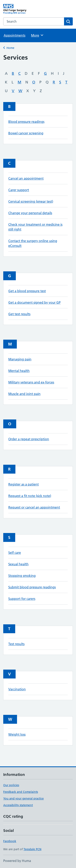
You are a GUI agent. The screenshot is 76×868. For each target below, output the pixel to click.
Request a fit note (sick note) (30, 496)
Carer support (19, 190)
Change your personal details (30, 213)
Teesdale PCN (32, 849)
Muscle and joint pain (24, 394)
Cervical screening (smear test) (31, 201)
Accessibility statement (18, 805)
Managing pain (20, 359)
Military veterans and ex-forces (31, 382)
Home (10, 48)
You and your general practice (24, 798)
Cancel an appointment (26, 178)
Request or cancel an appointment (34, 507)
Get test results (19, 314)
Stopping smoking (22, 576)
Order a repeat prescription (29, 439)
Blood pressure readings (26, 122)
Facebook (10, 841)
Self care (15, 553)
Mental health (19, 371)
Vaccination (17, 689)
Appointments (14, 35)
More (37, 35)
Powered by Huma (17, 861)
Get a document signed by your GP (34, 302)
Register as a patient (24, 484)
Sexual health (18, 564)
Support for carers (22, 599)
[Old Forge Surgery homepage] (21, 9)
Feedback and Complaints (21, 792)
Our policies (11, 785)
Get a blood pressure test (27, 291)
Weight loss (17, 734)
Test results (16, 644)
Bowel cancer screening (26, 133)
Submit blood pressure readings (32, 587)
